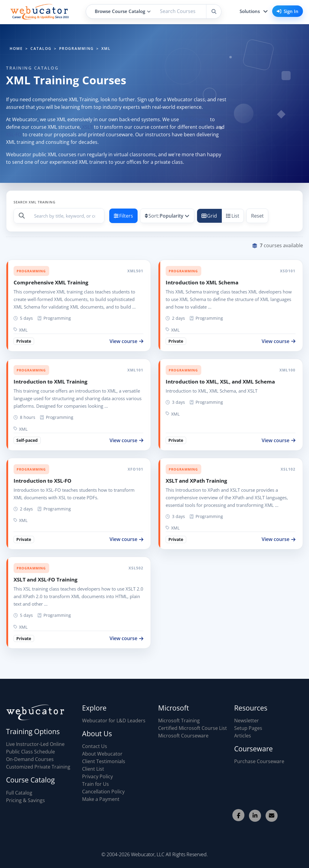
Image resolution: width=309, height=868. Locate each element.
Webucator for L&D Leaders (114, 721)
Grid (209, 216)
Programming (31, 271)
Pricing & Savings (25, 800)
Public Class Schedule (30, 752)
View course (126, 341)
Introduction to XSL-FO (43, 481)
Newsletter (247, 721)
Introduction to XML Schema (202, 282)
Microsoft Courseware (183, 736)
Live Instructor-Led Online (35, 744)
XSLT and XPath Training (196, 481)
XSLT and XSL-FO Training (46, 580)
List (233, 216)
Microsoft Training (179, 721)
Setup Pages (248, 728)
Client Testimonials (104, 761)
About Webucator (102, 754)
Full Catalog (19, 793)
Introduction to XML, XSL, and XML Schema (220, 382)
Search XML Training (35, 202)
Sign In (288, 11)
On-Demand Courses (30, 759)
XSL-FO (14, 134)
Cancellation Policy (103, 792)
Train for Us (96, 784)
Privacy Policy (97, 776)
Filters (123, 216)
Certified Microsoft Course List (193, 728)
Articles (243, 736)
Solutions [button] (250, 11)
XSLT (87, 127)
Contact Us (95, 746)
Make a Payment (101, 799)
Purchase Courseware (259, 761)
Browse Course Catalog (123, 11)
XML (21, 330)
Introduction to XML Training (51, 382)
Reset (257, 216)
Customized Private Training (38, 767)
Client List (93, 769)
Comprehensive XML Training (51, 282)
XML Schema (194, 119)
